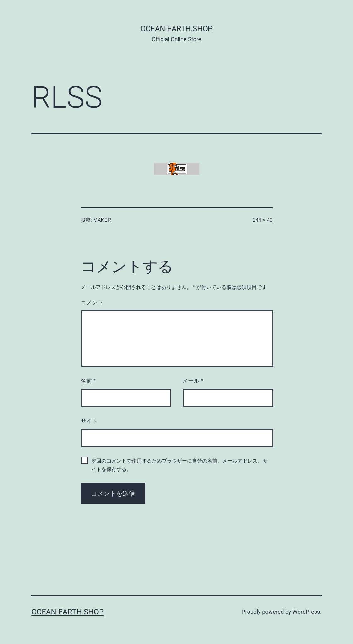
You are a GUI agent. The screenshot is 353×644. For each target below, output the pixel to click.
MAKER (102, 220)
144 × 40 (263, 220)
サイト (89, 421)
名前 (88, 381)
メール (193, 381)
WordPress (306, 612)
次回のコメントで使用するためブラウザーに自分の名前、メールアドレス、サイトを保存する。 (179, 465)
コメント (92, 302)
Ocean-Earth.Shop (176, 29)
